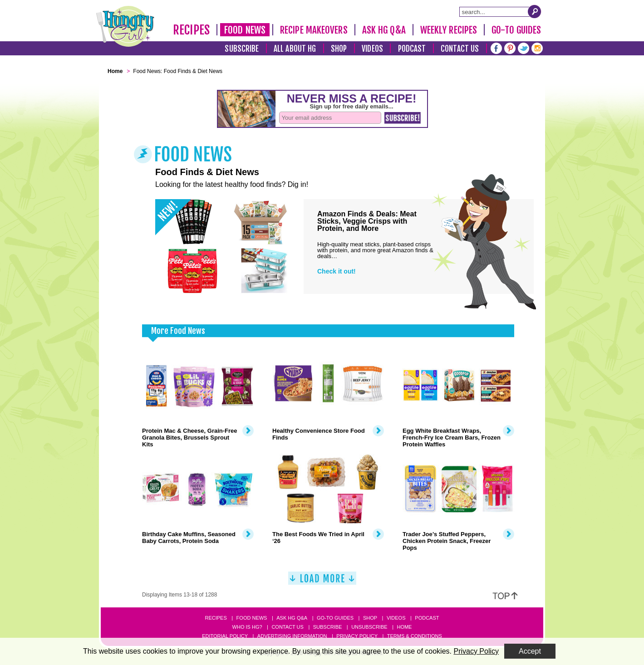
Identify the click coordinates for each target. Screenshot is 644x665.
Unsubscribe (369, 627)
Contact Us (460, 49)
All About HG (295, 49)
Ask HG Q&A (384, 30)
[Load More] (322, 582)
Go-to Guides (335, 618)
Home (404, 627)
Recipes (191, 30)
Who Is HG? (247, 627)
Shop (339, 49)
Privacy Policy (357, 636)
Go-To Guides (516, 30)
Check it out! (337, 271)
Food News (245, 30)
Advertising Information (292, 636)
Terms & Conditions (415, 636)
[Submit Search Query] (535, 11)
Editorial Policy (225, 636)
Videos (372, 49)
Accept (530, 651)
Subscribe (242, 49)
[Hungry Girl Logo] (125, 26)
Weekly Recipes (449, 30)
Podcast (412, 49)
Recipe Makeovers (314, 30)
